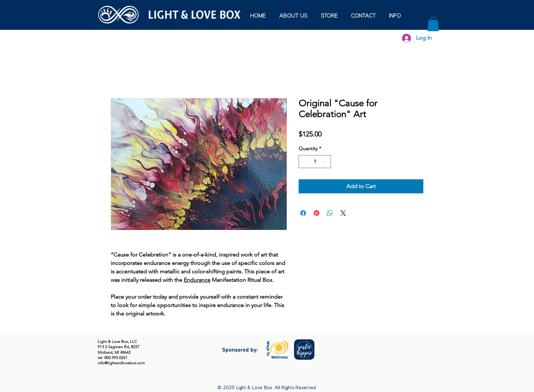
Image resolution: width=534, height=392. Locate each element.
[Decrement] (304, 162)
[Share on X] (343, 213)
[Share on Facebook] (303, 213)
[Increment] (325, 162)
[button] (395, 16)
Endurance (197, 280)
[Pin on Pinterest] (317, 213)
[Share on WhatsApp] (330, 213)
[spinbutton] (315, 162)
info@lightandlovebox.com (121, 363)
